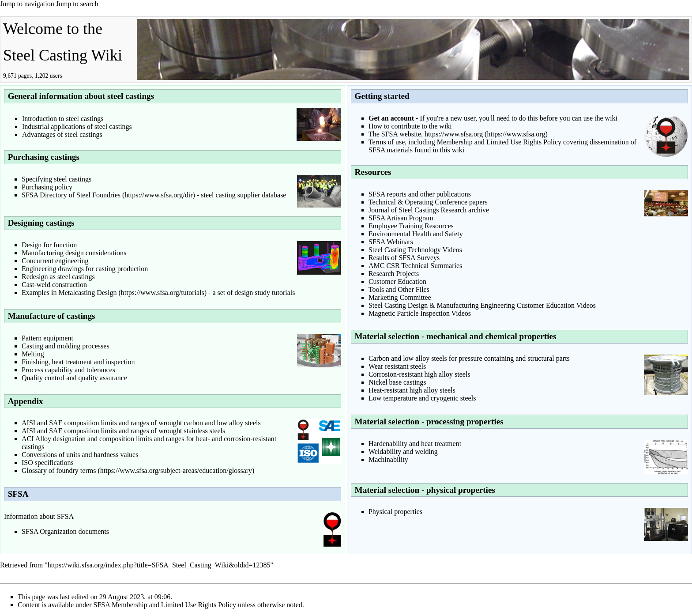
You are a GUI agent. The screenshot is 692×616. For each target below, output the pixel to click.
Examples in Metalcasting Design (69, 293)
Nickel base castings (397, 382)
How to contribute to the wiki (410, 126)
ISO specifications (48, 463)
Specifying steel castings (56, 179)
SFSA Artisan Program (401, 218)
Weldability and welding (403, 452)
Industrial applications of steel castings (77, 127)
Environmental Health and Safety (416, 234)
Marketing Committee (400, 297)
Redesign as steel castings (58, 277)
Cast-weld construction (54, 285)
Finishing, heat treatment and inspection (78, 362)
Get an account (391, 118)
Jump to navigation (27, 4)
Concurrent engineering (55, 261)
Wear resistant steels (397, 366)
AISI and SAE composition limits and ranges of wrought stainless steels (123, 431)
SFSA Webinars (391, 242)
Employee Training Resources (411, 226)
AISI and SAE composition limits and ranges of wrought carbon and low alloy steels (141, 423)
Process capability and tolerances (68, 370)
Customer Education (397, 282)
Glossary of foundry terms (59, 471)
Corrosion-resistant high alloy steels (419, 374)
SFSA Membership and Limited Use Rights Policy (165, 605)
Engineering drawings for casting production (85, 269)
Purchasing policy (47, 187)
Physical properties (395, 512)
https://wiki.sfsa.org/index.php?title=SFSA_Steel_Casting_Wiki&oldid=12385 (159, 565)
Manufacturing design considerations (74, 253)
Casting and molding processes (66, 346)
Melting (33, 354)
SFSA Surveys (419, 258)
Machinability (388, 459)
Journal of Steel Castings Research (417, 210)
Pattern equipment (47, 338)
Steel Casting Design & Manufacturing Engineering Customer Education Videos (482, 305)
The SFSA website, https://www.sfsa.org (426, 134)
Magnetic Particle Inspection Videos (420, 313)
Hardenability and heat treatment (415, 444)
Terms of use (387, 142)
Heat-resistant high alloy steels (412, 390)
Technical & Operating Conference (418, 202)
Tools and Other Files (399, 289)
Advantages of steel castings (62, 134)
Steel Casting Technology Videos (415, 250)
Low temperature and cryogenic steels (422, 398)
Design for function (49, 245)
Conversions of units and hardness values (80, 455)
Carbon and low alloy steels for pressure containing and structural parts (469, 358)
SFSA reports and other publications (420, 194)
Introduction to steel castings (63, 119)
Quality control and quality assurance (74, 378)
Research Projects (394, 274)
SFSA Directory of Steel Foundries (71, 195)
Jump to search (77, 4)
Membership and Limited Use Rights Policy (499, 142)
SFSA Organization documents (65, 531)
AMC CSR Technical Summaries (415, 266)
